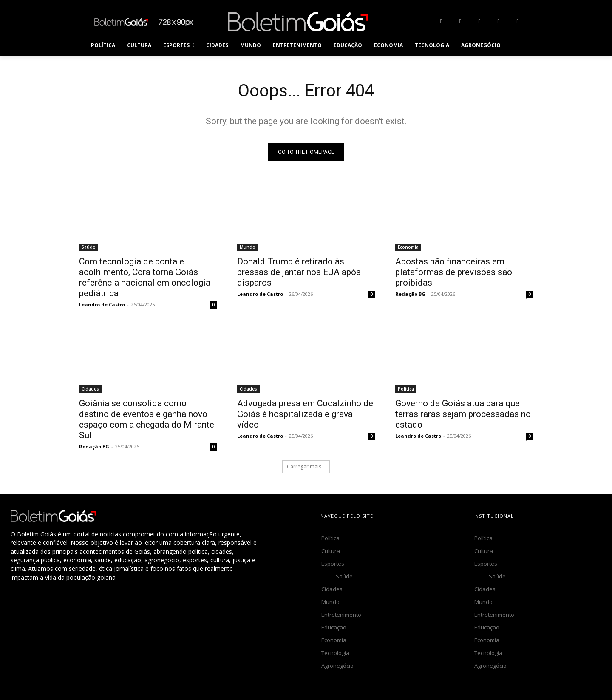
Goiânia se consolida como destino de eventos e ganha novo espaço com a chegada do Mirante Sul (147, 420)
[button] (517, 45)
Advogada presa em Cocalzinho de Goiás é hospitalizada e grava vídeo (305, 414)
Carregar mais (306, 467)
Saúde (88, 247)
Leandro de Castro (102, 305)
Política (406, 389)
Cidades (90, 389)
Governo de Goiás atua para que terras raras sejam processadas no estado (463, 414)
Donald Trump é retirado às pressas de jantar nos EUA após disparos (299, 272)
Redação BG (410, 294)
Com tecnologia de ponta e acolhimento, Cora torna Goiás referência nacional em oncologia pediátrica (145, 278)
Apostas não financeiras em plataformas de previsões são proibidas (454, 272)
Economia (408, 247)
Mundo (248, 247)
